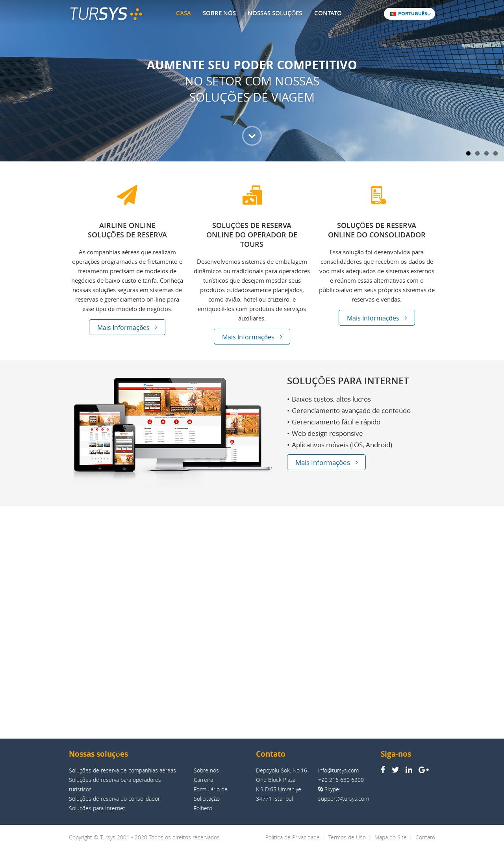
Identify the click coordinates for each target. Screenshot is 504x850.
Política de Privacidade (293, 837)
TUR (106, 14)
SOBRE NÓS (219, 13)
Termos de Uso (347, 837)
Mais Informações (127, 328)
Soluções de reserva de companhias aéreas (122, 770)
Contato (425, 837)
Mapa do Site (391, 837)
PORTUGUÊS (409, 13)
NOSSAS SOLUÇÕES (275, 13)
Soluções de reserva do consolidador (114, 799)
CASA (183, 13)
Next (494, 73)
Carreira (203, 780)
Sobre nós (206, 770)
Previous (10, 73)
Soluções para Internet (97, 808)
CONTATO (328, 13)
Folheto (203, 808)
